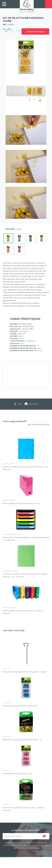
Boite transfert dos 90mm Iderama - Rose (21, 503)
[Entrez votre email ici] (26, 836)
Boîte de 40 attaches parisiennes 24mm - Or (22, 740)
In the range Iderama (15, 421)
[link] (4, 4)
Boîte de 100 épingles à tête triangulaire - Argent (25, 672)
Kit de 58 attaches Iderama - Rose (18, 774)
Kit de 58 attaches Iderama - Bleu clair (20, 706)
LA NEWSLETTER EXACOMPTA (26, 830)
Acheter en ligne (35, 32)
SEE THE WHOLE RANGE (38, 425)
